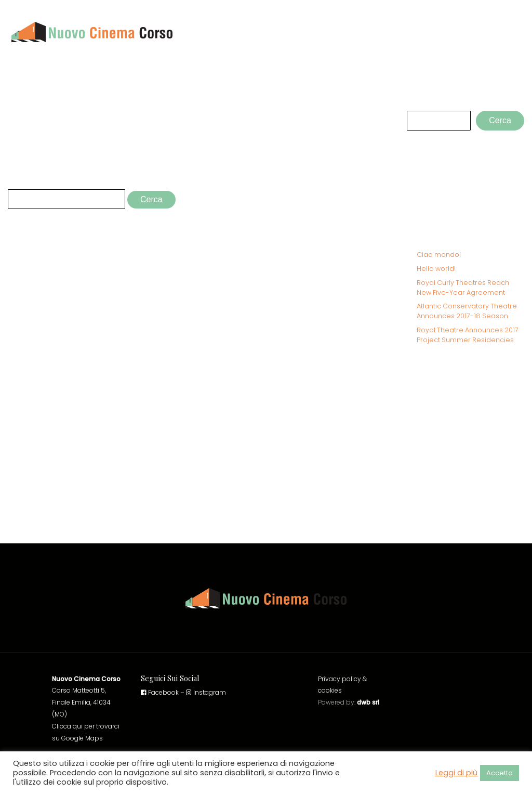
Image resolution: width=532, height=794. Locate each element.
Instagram (206, 692)
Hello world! (436, 269)
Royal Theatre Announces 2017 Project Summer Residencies (468, 335)
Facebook (160, 692)
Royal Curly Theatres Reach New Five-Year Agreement (463, 288)
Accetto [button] (500, 773)
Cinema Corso (490, 32)
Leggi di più (456, 773)
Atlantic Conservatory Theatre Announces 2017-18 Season (467, 311)
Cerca (417, 101)
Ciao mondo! (439, 255)
